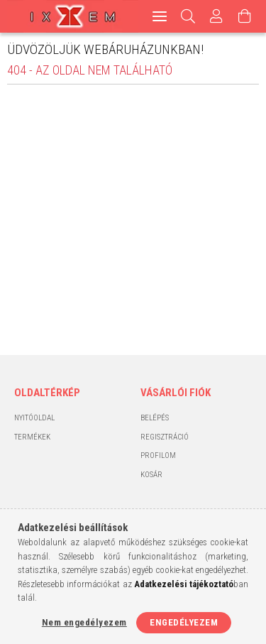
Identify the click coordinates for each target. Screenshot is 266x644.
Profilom (158, 455)
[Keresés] (188, 16)
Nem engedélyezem (84, 622)
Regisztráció (165, 437)
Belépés (155, 418)
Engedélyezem (184, 622)
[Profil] (216, 16)
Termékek (32, 437)
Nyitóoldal (34, 418)
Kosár (151, 475)
